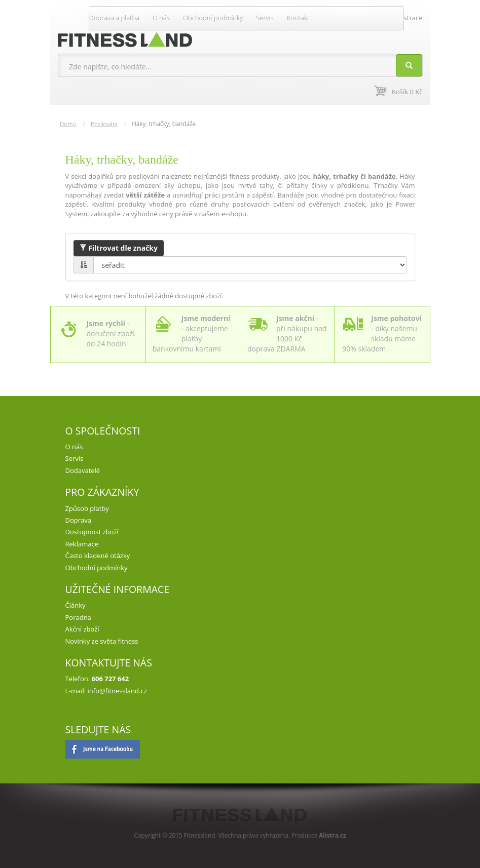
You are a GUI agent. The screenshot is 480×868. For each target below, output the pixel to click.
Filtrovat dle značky (119, 248)
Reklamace (82, 544)
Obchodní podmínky (213, 18)
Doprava (78, 520)
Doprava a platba (115, 18)
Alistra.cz (333, 835)
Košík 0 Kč (407, 92)
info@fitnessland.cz (117, 691)
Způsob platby (87, 508)
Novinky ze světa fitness (102, 641)
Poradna (78, 617)
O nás (161, 18)
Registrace (407, 18)
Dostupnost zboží (92, 532)
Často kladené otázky (98, 556)
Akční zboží (82, 629)
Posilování (104, 124)
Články (76, 605)
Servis (265, 18)
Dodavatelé (83, 470)
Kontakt (298, 18)
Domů (68, 124)
